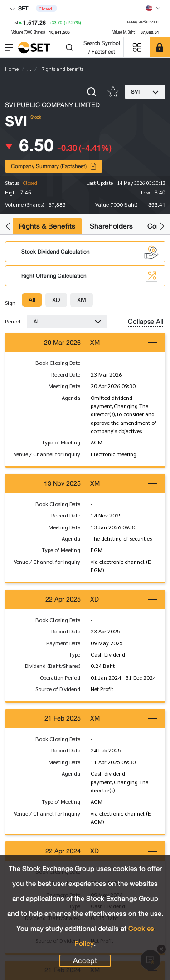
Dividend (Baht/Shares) (53, 666)
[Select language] (153, 8)
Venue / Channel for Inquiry (47, 454)
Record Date (66, 374)
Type (75, 654)
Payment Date (63, 643)
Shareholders (111, 226)
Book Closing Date (58, 363)
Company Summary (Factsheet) (54, 166)
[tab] (32, 300)
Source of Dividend (58, 689)
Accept (85, 961)
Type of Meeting (61, 442)
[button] (8, 226)
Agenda (71, 398)
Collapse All (146, 322)
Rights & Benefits (47, 226)
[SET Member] (160, 47)
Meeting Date (64, 386)
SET (19, 8)
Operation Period (60, 677)
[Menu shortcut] (137, 47)
